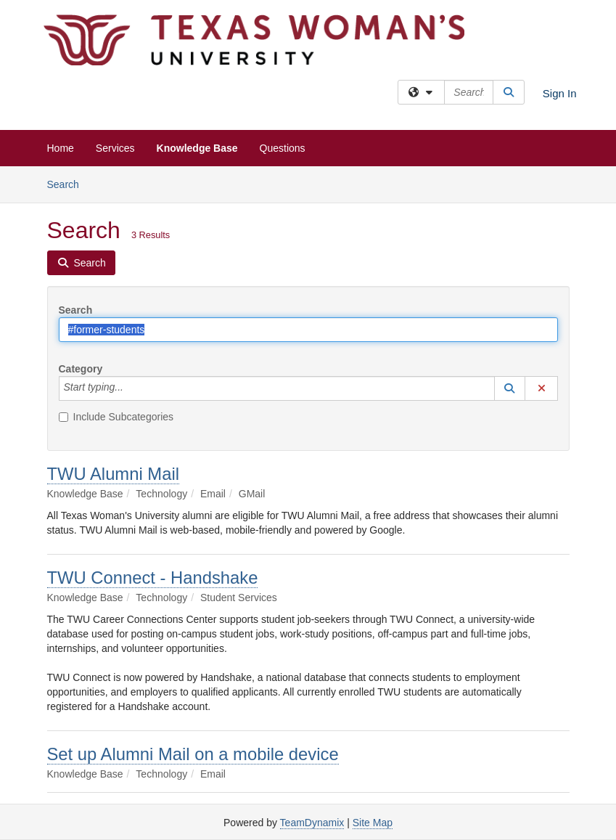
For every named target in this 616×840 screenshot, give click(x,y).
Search (69, 183)
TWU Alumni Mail (113, 474)
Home (61, 148)
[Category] (131, 388)
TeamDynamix (312, 823)
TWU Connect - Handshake (153, 578)
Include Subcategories (116, 417)
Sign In (560, 93)
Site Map (373, 823)
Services (115, 148)
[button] (510, 388)
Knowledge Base (197, 148)
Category (81, 369)
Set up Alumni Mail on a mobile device (193, 754)
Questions (283, 148)
